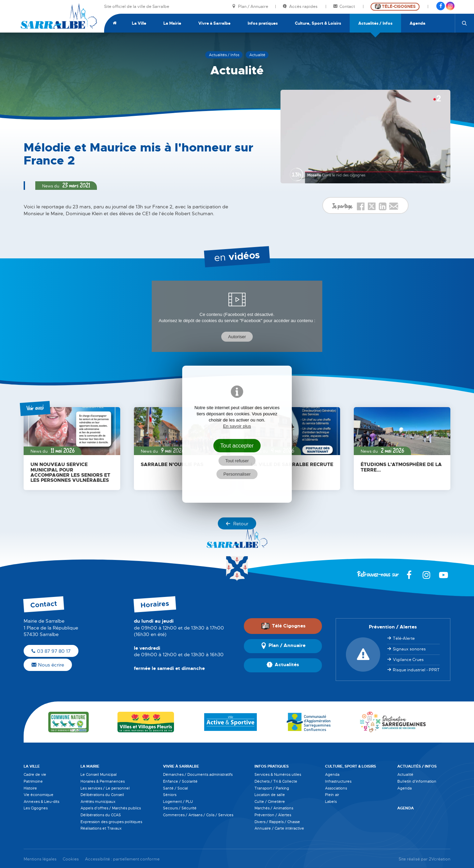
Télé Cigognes (283, 626)
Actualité (405, 774)
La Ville (139, 23)
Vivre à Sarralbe (214, 23)
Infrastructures (338, 781)
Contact (345, 7)
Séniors (170, 795)
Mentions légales (40, 859)
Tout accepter (237, 445)
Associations (336, 788)
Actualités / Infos (375, 23)
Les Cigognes (36, 808)
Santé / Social (176, 788)
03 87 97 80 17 (51, 651)
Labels (331, 802)
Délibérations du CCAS (101, 815)
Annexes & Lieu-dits (41, 802)
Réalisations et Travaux (101, 828)
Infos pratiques (263, 23)
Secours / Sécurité (180, 808)
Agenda (417, 23)
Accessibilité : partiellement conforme (122, 859)
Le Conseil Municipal (99, 774)
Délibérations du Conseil (102, 795)
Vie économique (39, 795)
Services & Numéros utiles (278, 774)
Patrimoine (33, 781)
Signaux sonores (409, 649)
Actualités (283, 665)
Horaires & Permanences (103, 781)
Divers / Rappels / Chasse (277, 822)
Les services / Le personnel (105, 788)
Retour (237, 524)
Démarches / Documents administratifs (198, 774)
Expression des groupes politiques (111, 822)
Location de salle (270, 795)
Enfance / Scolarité (180, 781)
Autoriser (237, 337)
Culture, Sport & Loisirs (318, 23)
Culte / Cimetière (270, 802)
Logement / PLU (178, 802)
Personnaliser (237, 474)
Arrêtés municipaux (98, 802)
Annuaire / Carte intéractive (279, 828)
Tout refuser (237, 461)
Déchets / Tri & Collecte (276, 781)
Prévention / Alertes (273, 815)
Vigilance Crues (408, 660)
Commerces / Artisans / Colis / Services (198, 815)
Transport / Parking (272, 788)
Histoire (30, 788)
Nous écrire (48, 665)
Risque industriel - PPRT (416, 670)
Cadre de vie (35, 774)
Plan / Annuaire (250, 7)
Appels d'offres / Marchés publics (111, 808)
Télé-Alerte (404, 638)
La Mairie (172, 23)
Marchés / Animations (274, 808)
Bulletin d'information (417, 781)
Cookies (71, 859)
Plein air (332, 795)
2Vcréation (440, 859)
